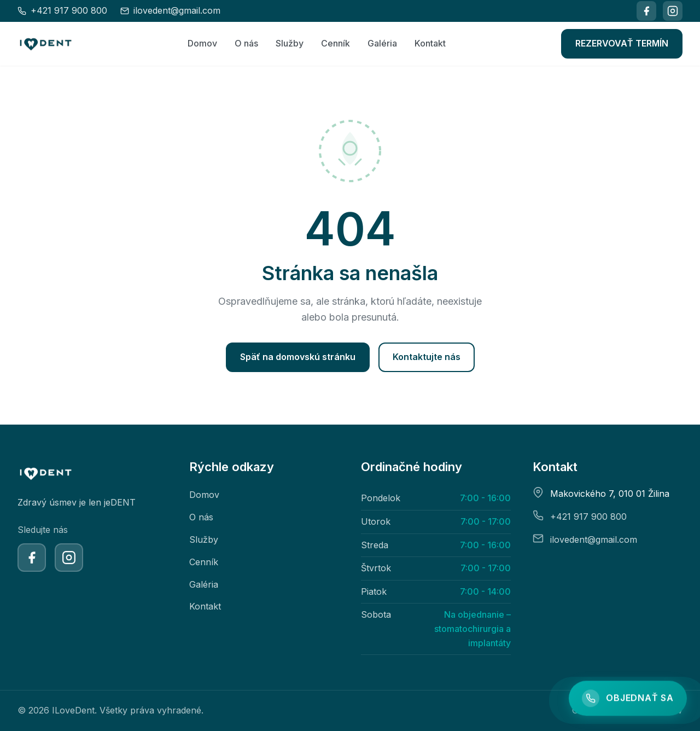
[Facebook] (646, 11)
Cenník (336, 43)
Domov (202, 43)
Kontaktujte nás (427, 357)
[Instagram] (673, 11)
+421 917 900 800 (588, 517)
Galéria (382, 43)
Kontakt (430, 43)
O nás (246, 43)
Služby (290, 43)
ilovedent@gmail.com (594, 539)
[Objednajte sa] (628, 699)
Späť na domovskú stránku (298, 357)
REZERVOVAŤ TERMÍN (622, 43)
